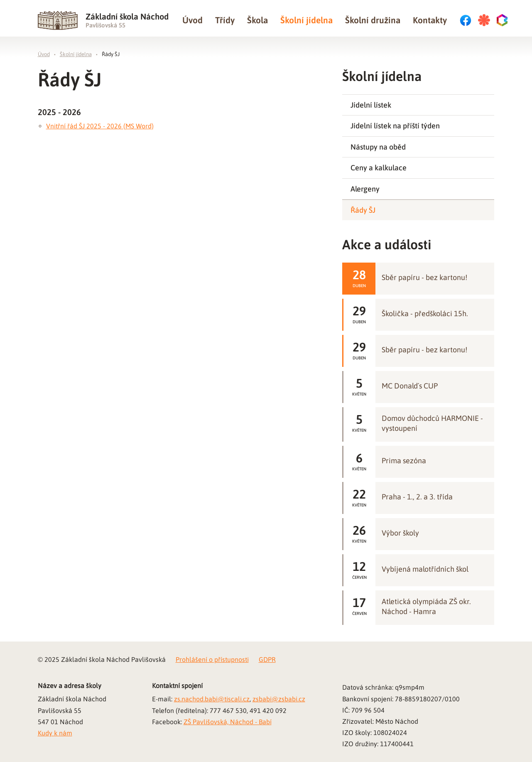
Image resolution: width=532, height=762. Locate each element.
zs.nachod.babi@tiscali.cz (212, 699)
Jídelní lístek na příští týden (395, 126)
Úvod (192, 20)
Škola (257, 20)
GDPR (267, 659)
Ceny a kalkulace (379, 168)
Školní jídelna (306, 20)
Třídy (225, 20)
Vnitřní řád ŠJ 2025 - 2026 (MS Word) (100, 126)
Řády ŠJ (111, 54)
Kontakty (430, 20)
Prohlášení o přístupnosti (212, 659)
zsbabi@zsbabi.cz (279, 699)
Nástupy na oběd (378, 147)
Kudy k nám (55, 733)
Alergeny (365, 189)
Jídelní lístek (371, 105)
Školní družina (373, 20)
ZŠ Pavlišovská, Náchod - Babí (228, 722)
